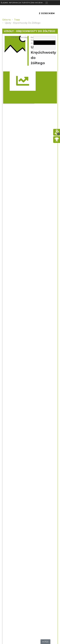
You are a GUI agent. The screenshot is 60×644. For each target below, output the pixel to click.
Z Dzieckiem (47, 13)
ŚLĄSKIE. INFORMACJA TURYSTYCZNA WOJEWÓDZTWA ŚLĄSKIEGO (22, 3)
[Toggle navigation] (47, 3)
